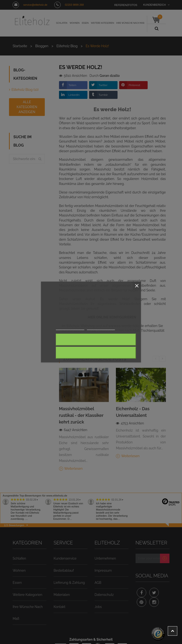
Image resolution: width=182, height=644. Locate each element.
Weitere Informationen (70, 328)
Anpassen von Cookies (101, 328)
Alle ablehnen (96, 340)
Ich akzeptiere (96, 353)
